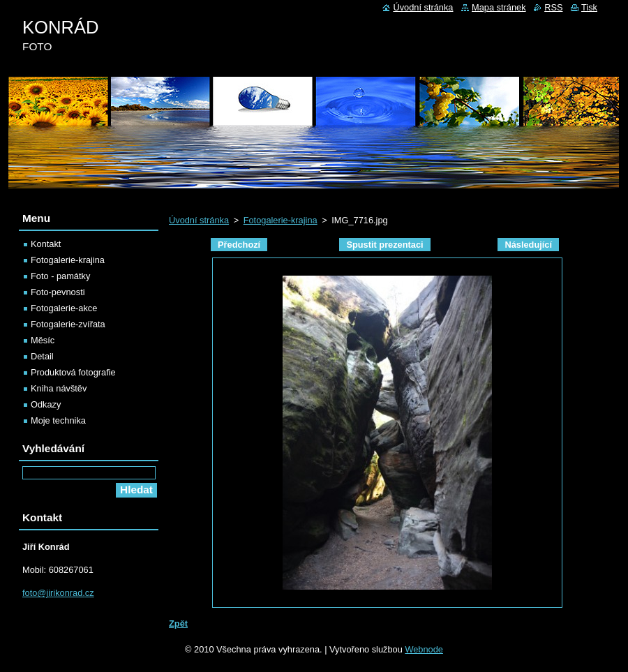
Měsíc (43, 340)
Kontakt (46, 244)
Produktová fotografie (73, 372)
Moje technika (58, 420)
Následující (528, 245)
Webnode (424, 649)
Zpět (178, 624)
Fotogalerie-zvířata (68, 324)
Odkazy (46, 404)
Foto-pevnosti (58, 292)
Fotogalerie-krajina (281, 220)
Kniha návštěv (59, 388)
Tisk (589, 7)
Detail (42, 356)
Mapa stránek (499, 7)
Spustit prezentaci (384, 245)
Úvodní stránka (199, 220)
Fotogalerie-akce (64, 308)
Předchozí (239, 245)
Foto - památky (60, 276)
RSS (553, 7)
